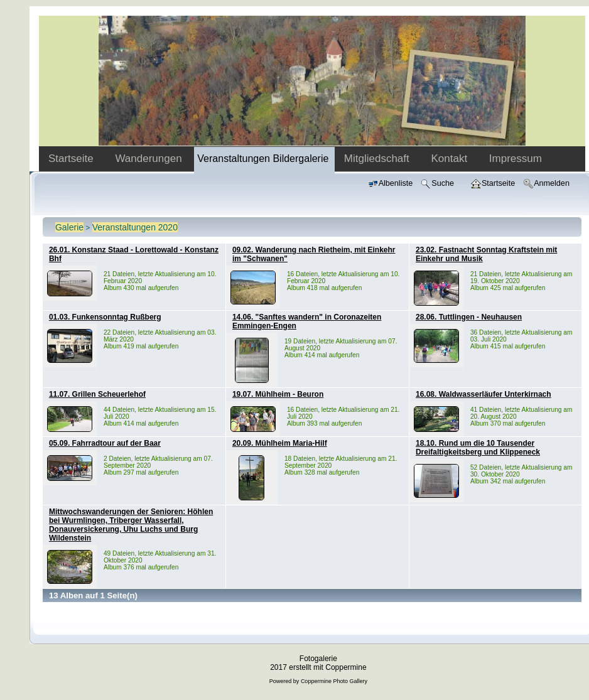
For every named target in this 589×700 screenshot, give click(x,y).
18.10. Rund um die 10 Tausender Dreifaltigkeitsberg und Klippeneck (478, 448)
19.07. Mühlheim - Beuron (278, 394)
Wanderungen (150, 159)
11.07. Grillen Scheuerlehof (97, 394)
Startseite (73, 159)
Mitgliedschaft (378, 159)
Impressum (516, 159)
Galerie (69, 227)
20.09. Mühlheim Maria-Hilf (280, 443)
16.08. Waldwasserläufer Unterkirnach (484, 394)
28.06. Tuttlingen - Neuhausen (469, 317)
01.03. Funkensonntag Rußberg (105, 317)
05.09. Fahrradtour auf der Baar (105, 443)
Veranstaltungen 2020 (135, 227)
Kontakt (450, 159)
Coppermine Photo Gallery (334, 681)
